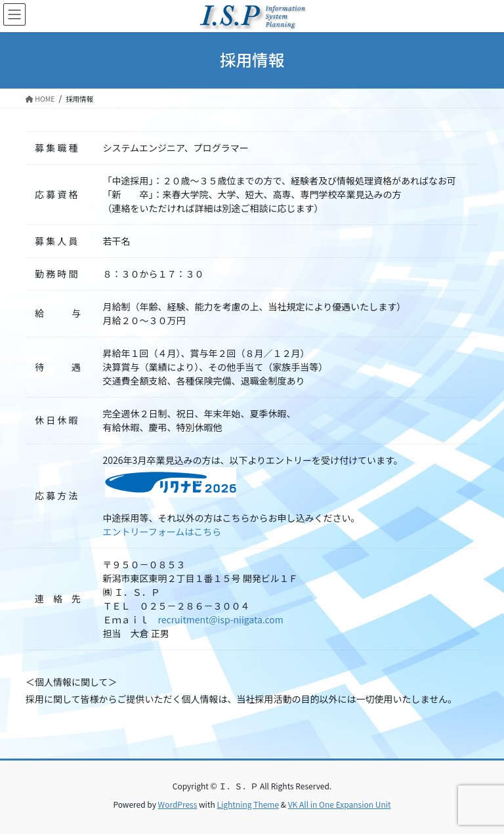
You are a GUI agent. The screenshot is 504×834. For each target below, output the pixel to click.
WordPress (178, 804)
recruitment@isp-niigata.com (221, 619)
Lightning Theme (248, 804)
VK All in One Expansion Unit (340, 804)
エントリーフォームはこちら (162, 532)
